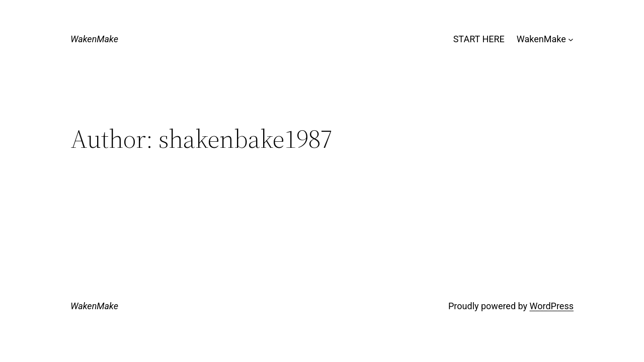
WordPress (552, 306)
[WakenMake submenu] (571, 39)
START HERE (479, 39)
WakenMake (94, 39)
